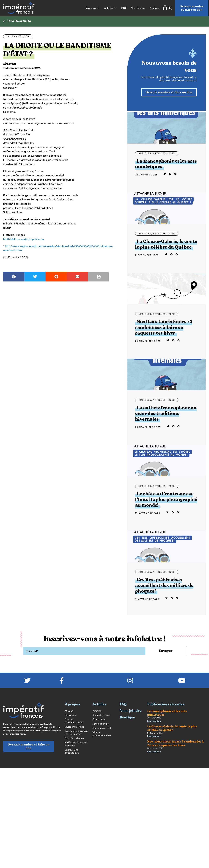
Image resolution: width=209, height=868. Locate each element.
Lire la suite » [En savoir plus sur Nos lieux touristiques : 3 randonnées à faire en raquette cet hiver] (154, 752)
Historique (71, 716)
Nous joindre (131, 711)
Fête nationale (101, 724)
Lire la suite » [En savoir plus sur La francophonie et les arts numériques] (154, 722)
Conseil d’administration (74, 721)
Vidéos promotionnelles (102, 734)
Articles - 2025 (164, 154)
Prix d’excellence (74, 739)
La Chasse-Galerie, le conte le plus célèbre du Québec (166, 245)
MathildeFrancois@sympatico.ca (23, 239)
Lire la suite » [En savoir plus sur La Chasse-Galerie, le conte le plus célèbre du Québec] (154, 737)
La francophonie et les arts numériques (166, 164)
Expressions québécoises (72, 752)
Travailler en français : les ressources (77, 733)
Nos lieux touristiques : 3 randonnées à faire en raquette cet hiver (164, 328)
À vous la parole (101, 716)
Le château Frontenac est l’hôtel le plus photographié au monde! (166, 500)
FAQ (123, 704)
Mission (69, 711)
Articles (145, 154)
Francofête (99, 720)
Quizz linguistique (75, 727)
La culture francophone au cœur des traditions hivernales (166, 414)
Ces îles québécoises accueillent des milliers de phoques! (164, 586)
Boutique (127, 718)
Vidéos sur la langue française (76, 744)
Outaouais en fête (102, 728)
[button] (93, 8)
